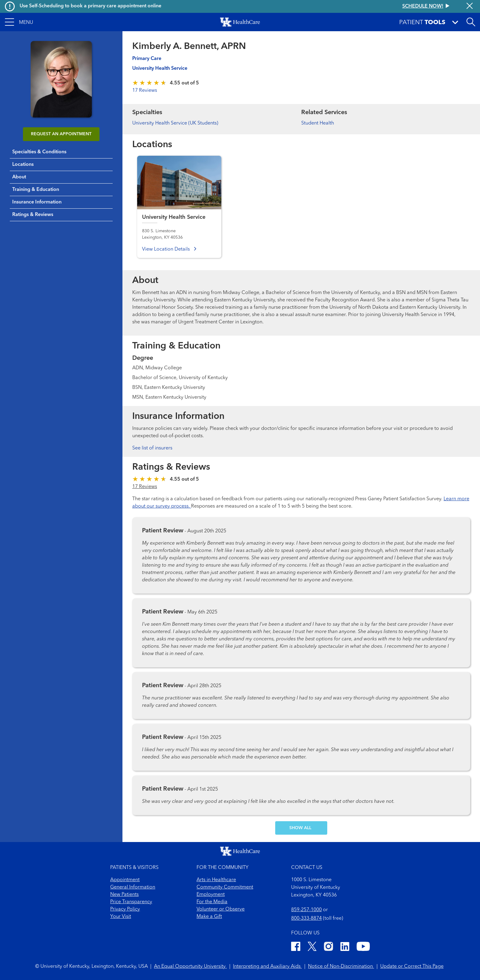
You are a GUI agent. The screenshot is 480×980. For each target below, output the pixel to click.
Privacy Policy (125, 909)
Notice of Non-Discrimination (341, 967)
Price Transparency (131, 902)
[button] (19, 22)
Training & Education (36, 190)
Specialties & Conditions (39, 152)
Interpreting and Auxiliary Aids (267, 967)
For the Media (212, 902)
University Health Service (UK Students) (175, 123)
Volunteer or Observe (221, 909)
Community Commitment (225, 887)
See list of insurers (152, 448)
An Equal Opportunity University (190, 967)
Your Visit (121, 917)
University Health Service (160, 69)
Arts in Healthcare (216, 880)
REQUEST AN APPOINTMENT (61, 134)
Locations (23, 165)
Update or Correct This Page (412, 967)
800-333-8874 (306, 919)
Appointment (125, 880)
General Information (133, 887)
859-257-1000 (306, 910)
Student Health (318, 123)
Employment (211, 895)
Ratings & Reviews (33, 215)
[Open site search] (471, 22)
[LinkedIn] (345, 947)
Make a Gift (209, 917)
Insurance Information (37, 202)
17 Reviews (145, 91)
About (19, 177)
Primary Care (147, 59)
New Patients (124, 895)
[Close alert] (470, 6)
